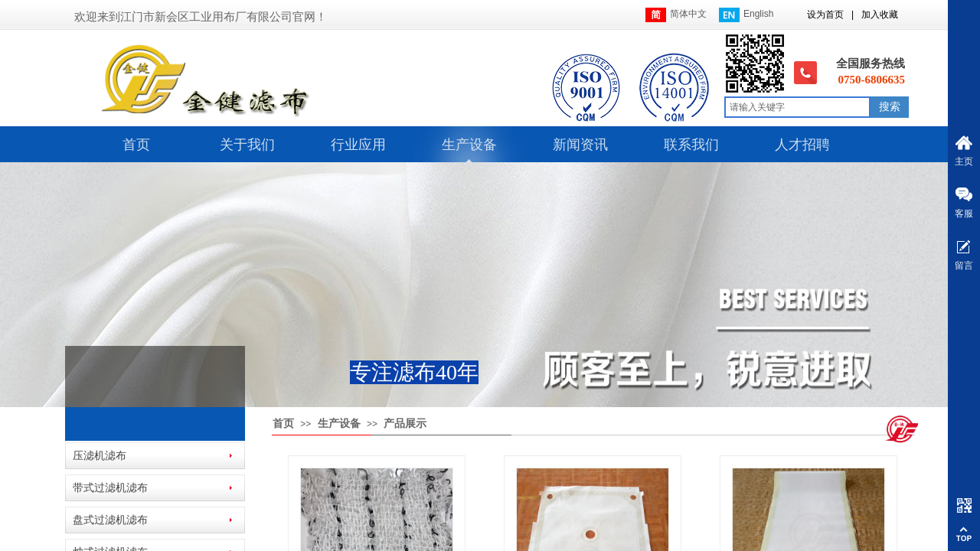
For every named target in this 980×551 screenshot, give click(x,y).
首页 (136, 145)
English (746, 15)
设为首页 (825, 15)
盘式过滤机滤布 (110, 520)
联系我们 (691, 145)
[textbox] (797, 107)
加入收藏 (880, 15)
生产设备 (469, 145)
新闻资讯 (580, 145)
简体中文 (676, 15)
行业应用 (358, 145)
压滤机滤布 (100, 456)
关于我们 (247, 145)
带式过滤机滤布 (110, 488)
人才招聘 (802, 145)
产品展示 (405, 424)
